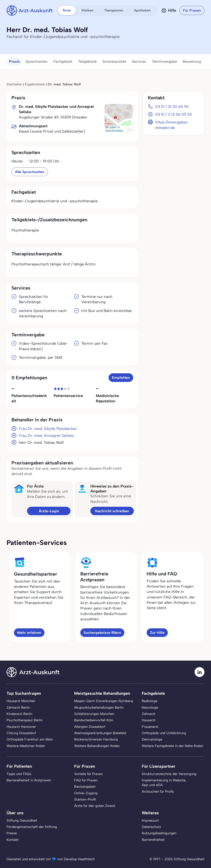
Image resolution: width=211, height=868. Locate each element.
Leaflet (111, 127)
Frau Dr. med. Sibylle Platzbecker (48, 429)
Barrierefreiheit (153, 840)
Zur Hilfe (157, 633)
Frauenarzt (150, 727)
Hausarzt (149, 720)
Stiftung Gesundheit (22, 820)
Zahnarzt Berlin (18, 707)
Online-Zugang (86, 793)
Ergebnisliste (35, 84)
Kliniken (87, 10)
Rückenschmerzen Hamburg (96, 739)
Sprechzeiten (37, 62)
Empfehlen (121, 378)
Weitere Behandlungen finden (97, 746)
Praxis (14, 62)
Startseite (14, 84)
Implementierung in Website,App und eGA (164, 782)
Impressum (150, 820)
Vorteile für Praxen (88, 774)
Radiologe (150, 701)
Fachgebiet (63, 62)
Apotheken (142, 10)
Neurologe (150, 707)
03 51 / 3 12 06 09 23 (174, 114)
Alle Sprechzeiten (30, 172)
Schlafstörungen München (94, 714)
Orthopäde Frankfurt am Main (30, 739)
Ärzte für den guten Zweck (95, 806)
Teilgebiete (87, 62)
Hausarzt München (21, 701)
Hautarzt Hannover (21, 727)
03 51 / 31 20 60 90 (172, 107)
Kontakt (13, 840)
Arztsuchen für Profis (158, 791)
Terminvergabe (164, 62)
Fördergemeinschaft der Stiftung (32, 827)
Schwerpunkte (114, 62)
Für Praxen (192, 10)
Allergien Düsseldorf (90, 727)
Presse (12, 833)
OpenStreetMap (114, 131)
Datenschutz (151, 827)
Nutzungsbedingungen (159, 833)
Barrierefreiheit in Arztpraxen (29, 780)
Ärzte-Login (49, 511)
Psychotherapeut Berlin (25, 720)
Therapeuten (114, 10)
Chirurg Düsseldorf (21, 733)
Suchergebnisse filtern (102, 633)
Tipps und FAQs (19, 774)
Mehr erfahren (29, 633)
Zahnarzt (149, 714)
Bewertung (192, 62)
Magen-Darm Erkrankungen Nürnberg (104, 701)
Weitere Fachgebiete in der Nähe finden (172, 746)
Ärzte (67, 10)
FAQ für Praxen (86, 780)
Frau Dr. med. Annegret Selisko (47, 436)
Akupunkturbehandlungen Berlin (99, 707)
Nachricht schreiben (112, 511)
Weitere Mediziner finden (26, 746)
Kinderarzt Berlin (19, 714)
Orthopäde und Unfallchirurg (164, 733)
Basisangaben (85, 786)
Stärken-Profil (85, 799)
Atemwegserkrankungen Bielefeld (100, 733)
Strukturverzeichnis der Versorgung (169, 774)
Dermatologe (152, 739)
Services (139, 62)
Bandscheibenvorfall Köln (94, 720)
